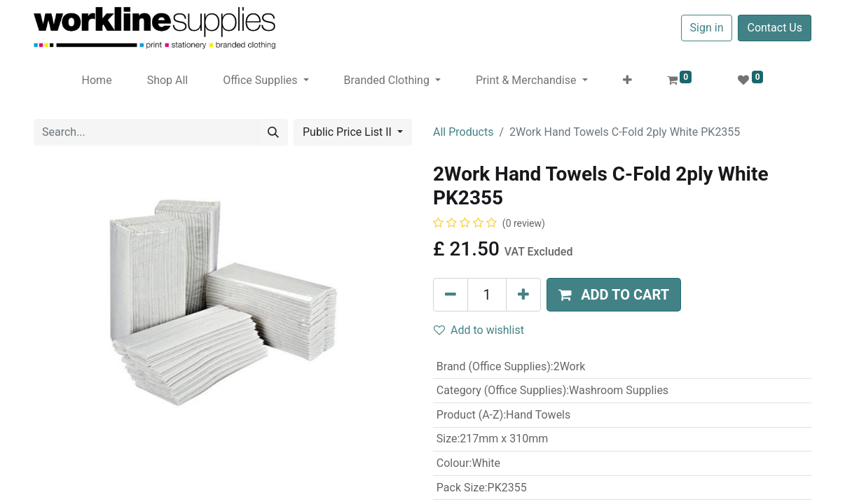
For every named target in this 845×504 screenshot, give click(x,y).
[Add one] (523, 295)
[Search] (273, 132)
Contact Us (775, 28)
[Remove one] (451, 295)
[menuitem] (97, 80)
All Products (463, 132)
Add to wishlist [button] (479, 330)
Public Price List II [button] (349, 132)
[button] (627, 80)
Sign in (707, 28)
